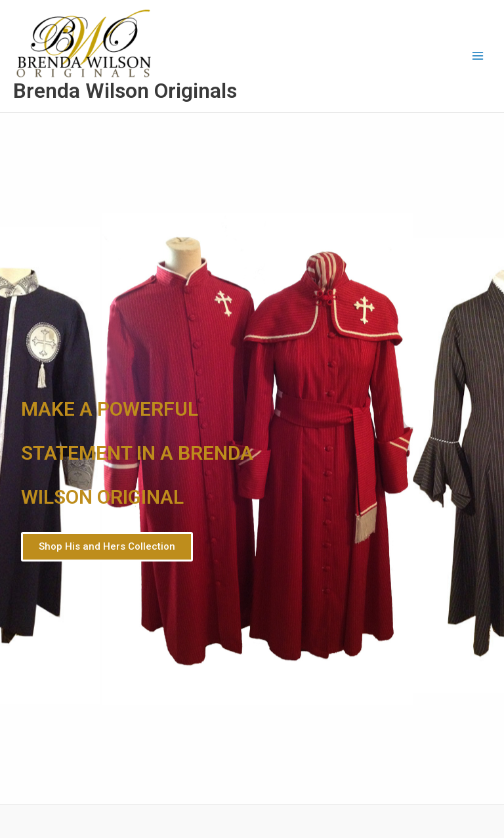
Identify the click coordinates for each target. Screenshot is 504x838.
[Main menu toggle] (478, 56)
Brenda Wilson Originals (125, 91)
